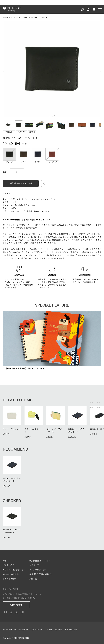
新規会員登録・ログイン (40, 561)
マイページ (34, 565)
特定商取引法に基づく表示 (42, 630)
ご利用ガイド (8, 565)
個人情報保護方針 (22, 630)
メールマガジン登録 (38, 570)
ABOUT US (7, 630)
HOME (6, 17)
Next (101, 71)
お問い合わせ (16, 605)
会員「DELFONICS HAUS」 (41, 574)
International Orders (12, 574)
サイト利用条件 (71, 630)
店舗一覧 (33, 579)
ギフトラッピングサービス (14, 570)
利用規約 (59, 630)
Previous (3, 71)
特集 (5, 561)
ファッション (15, 17)
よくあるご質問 (9, 579)
